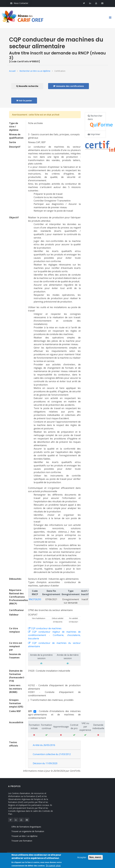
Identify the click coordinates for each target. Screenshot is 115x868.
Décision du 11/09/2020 (45, 763)
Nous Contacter (19, 3)
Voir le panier (24, 101)
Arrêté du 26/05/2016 (44, 745)
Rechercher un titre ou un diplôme (35, 71)
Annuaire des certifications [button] (69, 86)
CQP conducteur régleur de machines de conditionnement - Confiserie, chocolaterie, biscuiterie (54, 635)
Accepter (82, 858)
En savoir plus (53, 866)
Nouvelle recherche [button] (27, 86)
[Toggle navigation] (111, 18)
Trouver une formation (26, 841)
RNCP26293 (35, 599)
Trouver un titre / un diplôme (28, 836)
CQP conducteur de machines (45, 628)
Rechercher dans (97, 122)
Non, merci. (95, 858)
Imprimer (94, 134)
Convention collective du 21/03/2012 (52, 754)
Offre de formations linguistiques (30, 827)
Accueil (12, 71)
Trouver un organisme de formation (32, 831)
